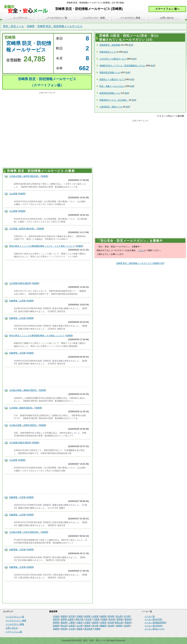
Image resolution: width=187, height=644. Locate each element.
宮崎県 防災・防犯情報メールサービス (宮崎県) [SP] (140, 263)
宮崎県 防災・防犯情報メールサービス (60, 26)
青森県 (64, 616)
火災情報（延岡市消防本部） (23, 229)
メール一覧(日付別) (153, 619)
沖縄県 (97, 629)
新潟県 (111, 616)
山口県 (80, 626)
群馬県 (120, 619)
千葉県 (96, 619)
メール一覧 (150, 616)
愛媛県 (103, 626)
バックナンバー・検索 (94, 18)
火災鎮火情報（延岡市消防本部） (25, 176)
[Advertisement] (36, 130)
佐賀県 (127, 626)
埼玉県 (88, 619)
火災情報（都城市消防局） (22, 408)
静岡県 (56, 622)
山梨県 (71, 619)
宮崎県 (31, 26)
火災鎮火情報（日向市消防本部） (25, 532)
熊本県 (64, 629)
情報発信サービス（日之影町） (114, 100)
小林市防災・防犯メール (111, 107)
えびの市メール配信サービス (113, 59)
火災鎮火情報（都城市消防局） (24, 390)
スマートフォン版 (14, 632)
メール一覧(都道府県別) (155, 622)
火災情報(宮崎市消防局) (20, 283)
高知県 (111, 626)
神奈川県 (79, 619)
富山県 (119, 616)
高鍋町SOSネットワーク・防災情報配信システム (122, 66)
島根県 (56, 626)
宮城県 (80, 616)
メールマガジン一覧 (57, 18)
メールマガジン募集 (130, 18)
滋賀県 (95, 622)
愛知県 (64, 622)
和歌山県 (119, 622)
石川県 (127, 616)
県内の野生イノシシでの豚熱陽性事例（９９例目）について (37, 335)
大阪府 (80, 622)
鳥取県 (128, 622)
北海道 (56, 616)
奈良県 (111, 622)
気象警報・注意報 (17, 301)
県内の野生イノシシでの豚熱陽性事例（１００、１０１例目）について (42, 246)
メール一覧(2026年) (154, 626)
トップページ (20, 18)
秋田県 (87, 616)
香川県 (95, 626)
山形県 (95, 616)
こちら (141, 250)
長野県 (64, 619)
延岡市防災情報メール (110, 93)
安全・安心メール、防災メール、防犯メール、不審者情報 (27, 9)
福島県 (103, 616)
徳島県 (87, 626)
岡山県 (64, 626)
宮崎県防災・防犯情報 (110, 45)
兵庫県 (103, 622)
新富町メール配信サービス (112, 79)
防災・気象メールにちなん (112, 86)
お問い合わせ (167, 18)
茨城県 (104, 619)
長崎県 (56, 629)
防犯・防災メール (13, 26)
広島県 (72, 626)
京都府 (87, 622)
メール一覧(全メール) (154, 629)
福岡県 (119, 626)
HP (131, 45)
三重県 (72, 622)
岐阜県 (128, 619)
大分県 (72, 629)
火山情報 (13, 194)
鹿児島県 (88, 629)
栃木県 (112, 619)
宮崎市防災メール (108, 52)
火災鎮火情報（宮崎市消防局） (24, 425)
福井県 (56, 619)
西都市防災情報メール (110, 72)
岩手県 (72, 616)
